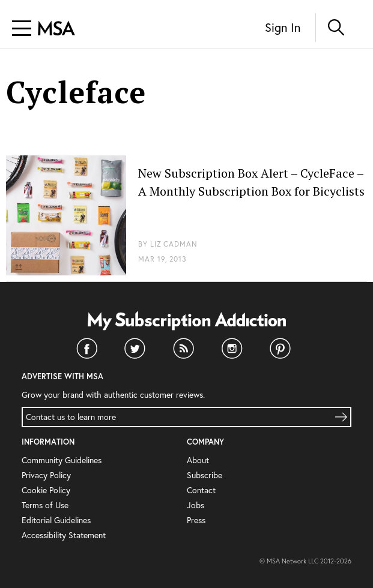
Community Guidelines (62, 460)
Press (196, 520)
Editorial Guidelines (56, 520)
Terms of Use (45, 505)
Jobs (196, 505)
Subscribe (205, 475)
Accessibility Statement (64, 535)
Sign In (283, 27)
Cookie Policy (46, 490)
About (198, 460)
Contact (201, 490)
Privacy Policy (46, 475)
